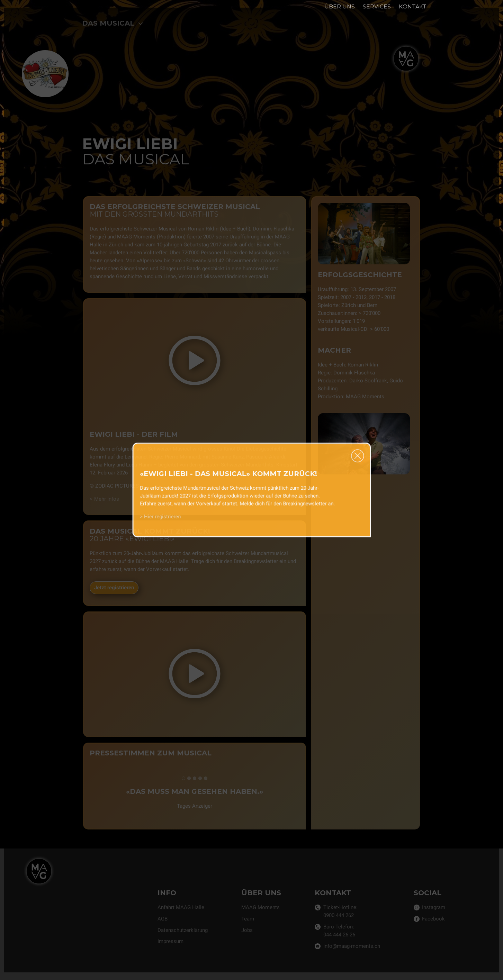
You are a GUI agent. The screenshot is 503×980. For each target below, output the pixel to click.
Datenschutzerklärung (183, 930)
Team (248, 919)
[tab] (183, 778)
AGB (163, 919)
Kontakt (413, 7)
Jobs (247, 930)
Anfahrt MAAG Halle (181, 907)
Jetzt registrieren (114, 588)
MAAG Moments (261, 907)
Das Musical (113, 23)
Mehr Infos (106, 499)
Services (377, 7)
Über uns (340, 7)
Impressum (170, 941)
